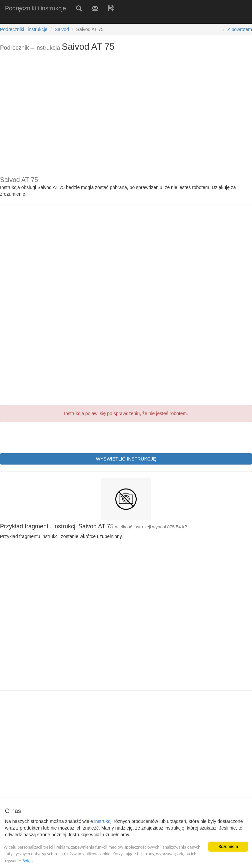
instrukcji (103, 821)
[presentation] (51, 437)
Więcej (29, 861)
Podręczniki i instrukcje (35, 8)
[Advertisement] (78, 19)
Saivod (62, 29)
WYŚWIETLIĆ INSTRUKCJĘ (126, 459)
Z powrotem (240, 29)
